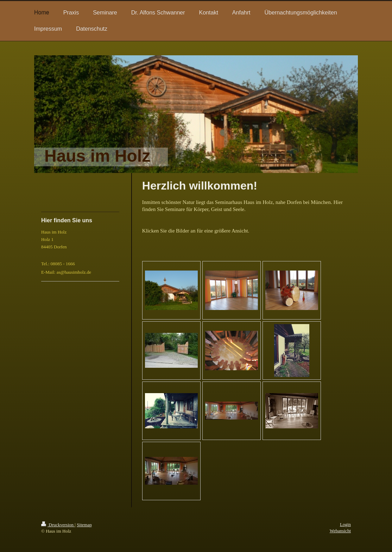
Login (345, 524)
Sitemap (84, 525)
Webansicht (340, 531)
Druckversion (58, 525)
